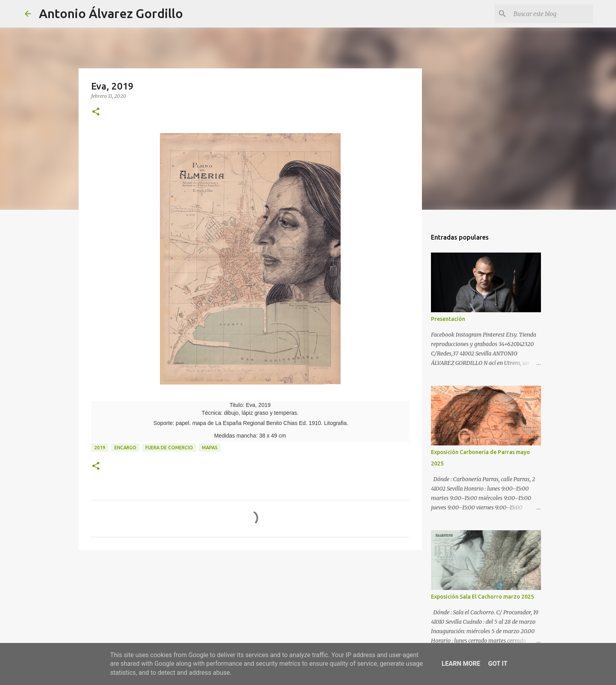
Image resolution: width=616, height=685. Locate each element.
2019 (100, 448)
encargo (125, 448)
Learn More (461, 664)
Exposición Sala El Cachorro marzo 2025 (482, 597)
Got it (498, 664)
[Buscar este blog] (552, 14)
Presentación (448, 319)
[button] (96, 112)
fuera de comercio (169, 448)
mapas (210, 448)
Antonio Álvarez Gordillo (111, 13)
